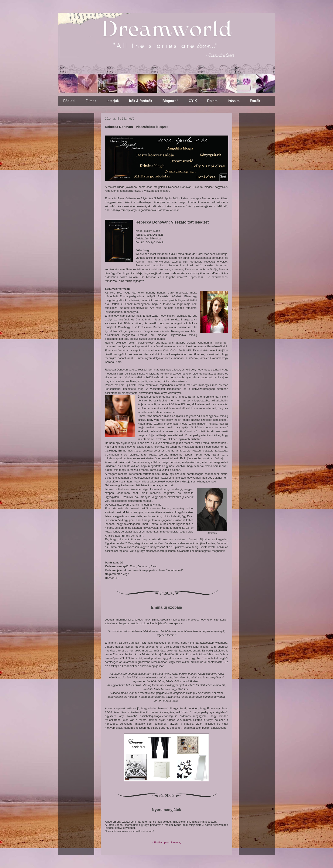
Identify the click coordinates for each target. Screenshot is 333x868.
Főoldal (69, 101)
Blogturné (171, 101)
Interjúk (113, 101)
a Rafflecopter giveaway (167, 842)
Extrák (255, 101)
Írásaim (234, 101)
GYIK (193, 101)
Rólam (212, 101)
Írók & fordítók (140, 101)
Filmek (91, 101)
